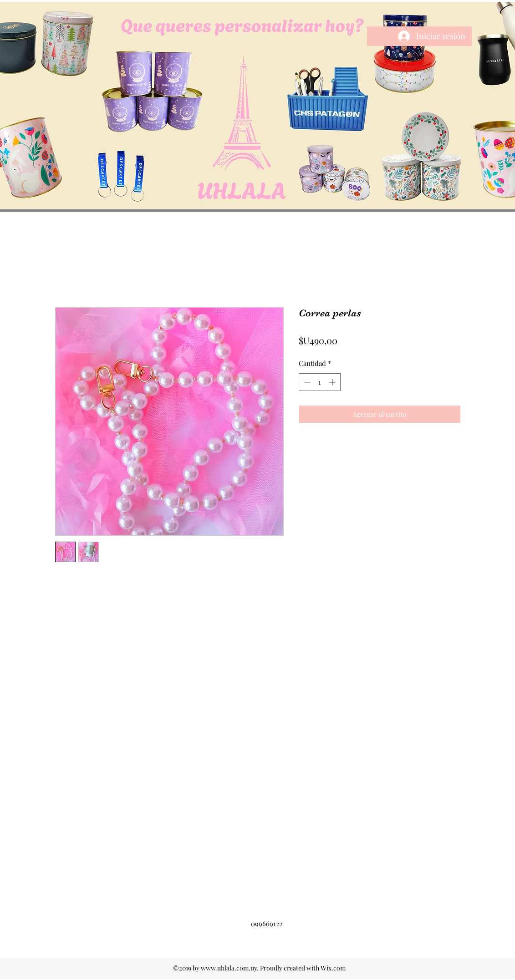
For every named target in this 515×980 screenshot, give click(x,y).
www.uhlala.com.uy (229, 968)
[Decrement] (306, 382)
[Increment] (333, 382)
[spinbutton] (319, 382)
